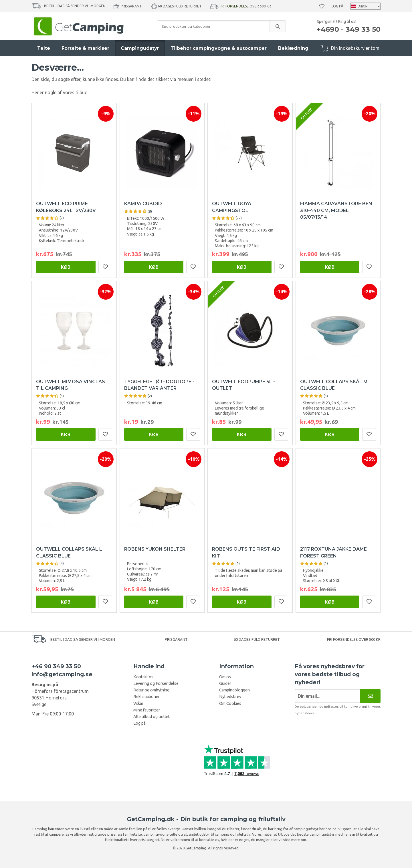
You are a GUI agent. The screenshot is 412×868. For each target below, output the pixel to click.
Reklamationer (146, 697)
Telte (44, 48)
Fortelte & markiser (85, 48)
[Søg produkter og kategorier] (213, 26)
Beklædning (293, 48)
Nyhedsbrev (230, 697)
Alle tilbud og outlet (151, 717)
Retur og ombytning (151, 690)
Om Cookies (230, 703)
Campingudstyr (140, 48)
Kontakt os (143, 677)
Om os (225, 677)
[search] (278, 26)
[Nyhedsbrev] (370, 696)
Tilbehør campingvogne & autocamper (219, 48)
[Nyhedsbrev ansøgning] (327, 696)
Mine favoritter (147, 710)
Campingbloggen (234, 690)
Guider (225, 683)
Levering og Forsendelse (156, 683)
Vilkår (138, 703)
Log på (337, 6)
